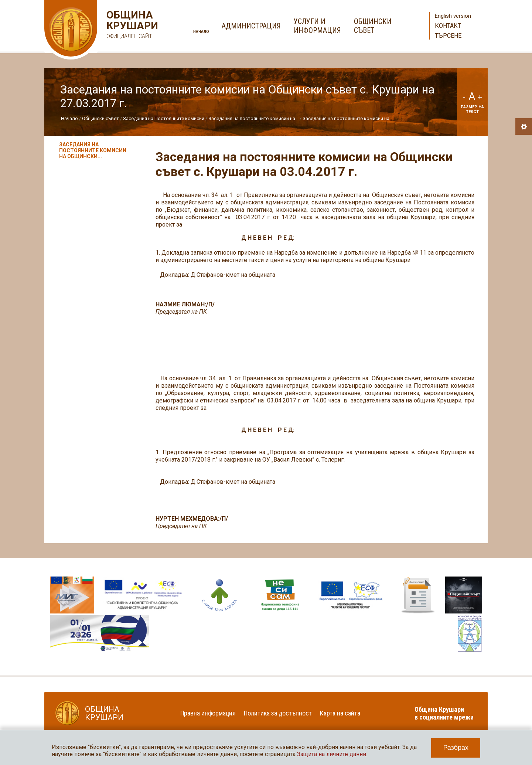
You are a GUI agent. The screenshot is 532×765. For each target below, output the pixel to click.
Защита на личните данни (332, 754)
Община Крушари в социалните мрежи (444, 713)
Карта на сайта (340, 713)
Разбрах (456, 748)
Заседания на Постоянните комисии (164, 118)
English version (453, 16)
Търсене (448, 36)
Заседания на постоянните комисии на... (253, 118)
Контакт (448, 26)
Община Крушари (131, 26)
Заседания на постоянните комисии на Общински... (93, 150)
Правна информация (208, 713)
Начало (201, 32)
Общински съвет (100, 118)
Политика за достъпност (278, 713)
